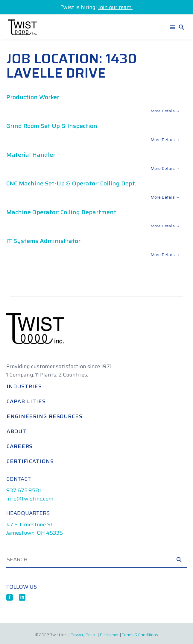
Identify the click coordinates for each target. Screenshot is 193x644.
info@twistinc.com (30, 499)
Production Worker (33, 97)
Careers (20, 446)
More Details (165, 111)
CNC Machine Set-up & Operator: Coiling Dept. (71, 183)
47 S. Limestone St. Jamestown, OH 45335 (35, 529)
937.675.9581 (24, 490)
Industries (24, 386)
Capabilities (26, 401)
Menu (172, 27)
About (16, 431)
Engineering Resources (45, 416)
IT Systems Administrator (43, 241)
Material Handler (31, 155)
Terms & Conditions (140, 635)
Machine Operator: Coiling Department (61, 212)
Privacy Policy (83, 635)
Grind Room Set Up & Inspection (52, 126)
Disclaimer (109, 635)
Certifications (30, 461)
